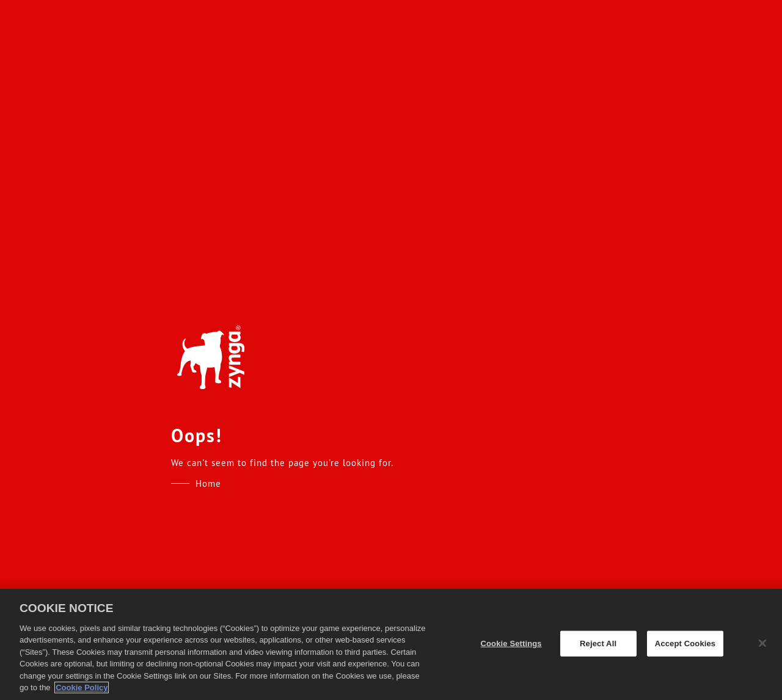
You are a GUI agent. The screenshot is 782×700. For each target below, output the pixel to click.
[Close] (762, 643)
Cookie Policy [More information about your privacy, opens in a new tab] (82, 687)
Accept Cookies (685, 643)
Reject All (598, 643)
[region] (391, 644)
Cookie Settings (511, 643)
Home (208, 483)
